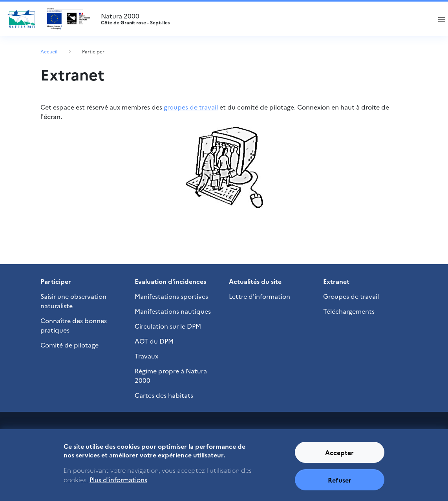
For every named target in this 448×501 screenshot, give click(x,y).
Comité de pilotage (69, 345)
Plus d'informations (118, 485)
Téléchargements (349, 311)
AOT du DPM (154, 341)
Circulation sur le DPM (168, 326)
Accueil (49, 51)
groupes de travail (191, 107)
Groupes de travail (351, 296)
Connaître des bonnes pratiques (74, 325)
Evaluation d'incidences (170, 281)
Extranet (336, 281)
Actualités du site (255, 281)
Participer (93, 51)
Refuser (340, 485)
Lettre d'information (260, 296)
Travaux (146, 356)
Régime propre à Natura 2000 (171, 375)
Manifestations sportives (171, 296)
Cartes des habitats (164, 395)
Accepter (339, 457)
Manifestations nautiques (173, 311)
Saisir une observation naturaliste (73, 301)
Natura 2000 (263, 19)
